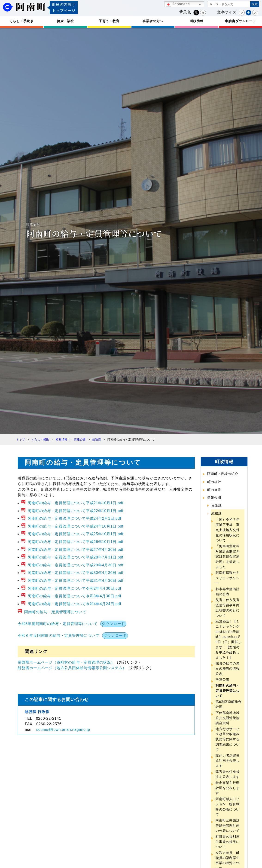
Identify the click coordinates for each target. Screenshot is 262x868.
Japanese (178, 4)
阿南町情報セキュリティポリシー (228, 578)
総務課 (216, 513)
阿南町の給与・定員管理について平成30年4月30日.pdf (76, 573)
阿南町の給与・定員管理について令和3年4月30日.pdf (75, 596)
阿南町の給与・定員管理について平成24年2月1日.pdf (75, 518)
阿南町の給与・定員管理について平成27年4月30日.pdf (76, 550)
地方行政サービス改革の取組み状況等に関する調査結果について (228, 739)
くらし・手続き (21, 21)
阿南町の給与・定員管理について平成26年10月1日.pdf (76, 542)
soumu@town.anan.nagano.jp (63, 730)
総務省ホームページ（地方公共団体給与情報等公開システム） (72, 668)
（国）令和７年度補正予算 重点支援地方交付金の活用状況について (228, 530)
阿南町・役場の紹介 (223, 474)
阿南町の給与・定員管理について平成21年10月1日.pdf (76, 503)
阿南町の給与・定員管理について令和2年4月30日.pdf (75, 588)
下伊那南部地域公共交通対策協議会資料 (228, 718)
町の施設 (214, 490)
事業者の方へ (153, 21)
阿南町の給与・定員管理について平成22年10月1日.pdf (76, 511)
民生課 (216, 505)
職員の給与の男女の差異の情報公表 (228, 669)
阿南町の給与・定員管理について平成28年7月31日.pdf (76, 557)
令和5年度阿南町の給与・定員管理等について (58, 624)
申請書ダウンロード (240, 21)
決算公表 (222, 680)
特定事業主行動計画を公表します (228, 788)
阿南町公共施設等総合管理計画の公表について (228, 825)
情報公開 (214, 498)
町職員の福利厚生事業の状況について (228, 842)
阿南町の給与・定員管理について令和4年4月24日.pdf (75, 604)
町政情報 (197, 21)
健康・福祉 (65, 21)
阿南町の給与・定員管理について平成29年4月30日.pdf (76, 565)
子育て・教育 (109, 21)
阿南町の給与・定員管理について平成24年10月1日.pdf (76, 526)
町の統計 (214, 482)
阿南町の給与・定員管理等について (55, 612)
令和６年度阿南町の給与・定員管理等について (59, 636)
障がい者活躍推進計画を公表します (228, 761)
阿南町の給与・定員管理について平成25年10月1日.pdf (76, 534)
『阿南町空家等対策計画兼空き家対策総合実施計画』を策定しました (228, 556)
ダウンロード (113, 624)
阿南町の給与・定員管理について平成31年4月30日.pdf (76, 581)
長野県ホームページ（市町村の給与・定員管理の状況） (66, 662)
